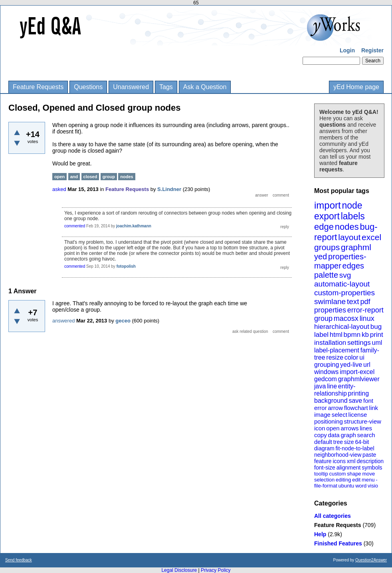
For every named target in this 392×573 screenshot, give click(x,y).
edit (356, 480)
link (374, 408)
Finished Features (338, 543)
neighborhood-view (338, 455)
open (333, 428)
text (353, 301)
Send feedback (19, 560)
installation (330, 343)
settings (359, 343)
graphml (356, 247)
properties (330, 310)
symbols (372, 468)
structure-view (363, 421)
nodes (347, 227)
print (377, 335)
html (336, 335)
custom (337, 474)
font (368, 401)
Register (372, 50)
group (323, 318)
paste (369, 455)
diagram (324, 448)
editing (343, 480)
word (361, 486)
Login (347, 50)
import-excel (357, 372)
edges (353, 266)
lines (366, 428)
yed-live (351, 365)
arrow (335, 408)
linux (367, 318)
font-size (325, 468)
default (323, 442)
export (327, 216)
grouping (327, 365)
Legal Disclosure (179, 570)
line (332, 386)
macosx (346, 318)
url (367, 365)
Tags (166, 87)
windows (326, 372)
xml (351, 461)
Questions (88, 87)
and (74, 177)
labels (353, 216)
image (322, 415)
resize (335, 357)
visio (373, 486)
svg (345, 275)
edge (324, 227)
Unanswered (131, 87)
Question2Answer (371, 560)
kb (365, 335)
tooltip (321, 474)
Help (320, 534)
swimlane (330, 301)
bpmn (352, 335)
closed (90, 177)
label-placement (337, 350)
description (370, 461)
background (331, 401)
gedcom (326, 379)
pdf (365, 302)
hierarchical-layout (342, 327)
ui (362, 357)
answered (63, 321)
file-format (326, 486)
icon (320, 428)
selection (324, 480)
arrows (349, 428)
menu (368, 480)
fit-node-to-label (355, 448)
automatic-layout (342, 284)
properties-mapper (340, 261)
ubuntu (346, 486)
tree (338, 442)
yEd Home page (356, 87)
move (368, 474)
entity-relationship (335, 390)
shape (354, 474)
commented (75, 226)
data (334, 435)
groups (327, 247)
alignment (349, 468)
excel (371, 237)
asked (59, 189)
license (358, 415)
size (349, 442)
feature (323, 461)
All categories (333, 516)
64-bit (362, 442)
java (320, 386)
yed (321, 257)
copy (321, 435)
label (321, 335)
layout (349, 237)
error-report (365, 310)
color (351, 357)
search (366, 435)
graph (348, 435)
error (321, 408)
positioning (329, 421)
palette (326, 275)
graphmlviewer (359, 379)
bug (376, 327)
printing (358, 393)
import (328, 205)
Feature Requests (38, 87)
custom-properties (344, 293)
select (340, 415)
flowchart (356, 408)
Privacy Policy (216, 570)
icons (339, 461)
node (352, 205)
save (355, 401)
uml (377, 343)
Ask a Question (205, 87)
